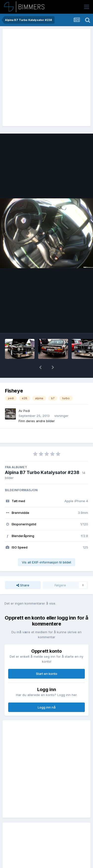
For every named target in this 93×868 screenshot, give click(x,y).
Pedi (27, 411)
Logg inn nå (47, 707)
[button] (40, 367)
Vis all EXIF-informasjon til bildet (46, 562)
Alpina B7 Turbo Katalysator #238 (42, 472)
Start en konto (47, 674)
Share (23, 585)
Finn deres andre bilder (37, 421)
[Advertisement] (46, 77)
